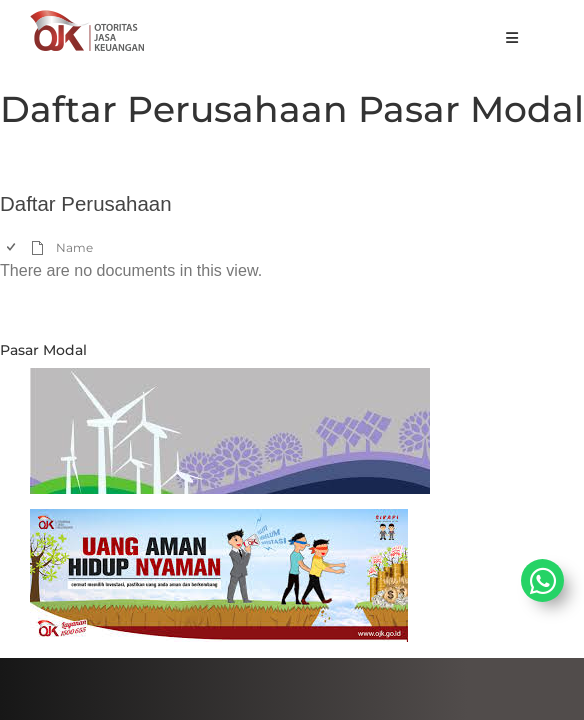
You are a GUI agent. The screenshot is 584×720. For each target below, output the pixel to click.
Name (74, 247)
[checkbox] (12, 247)
